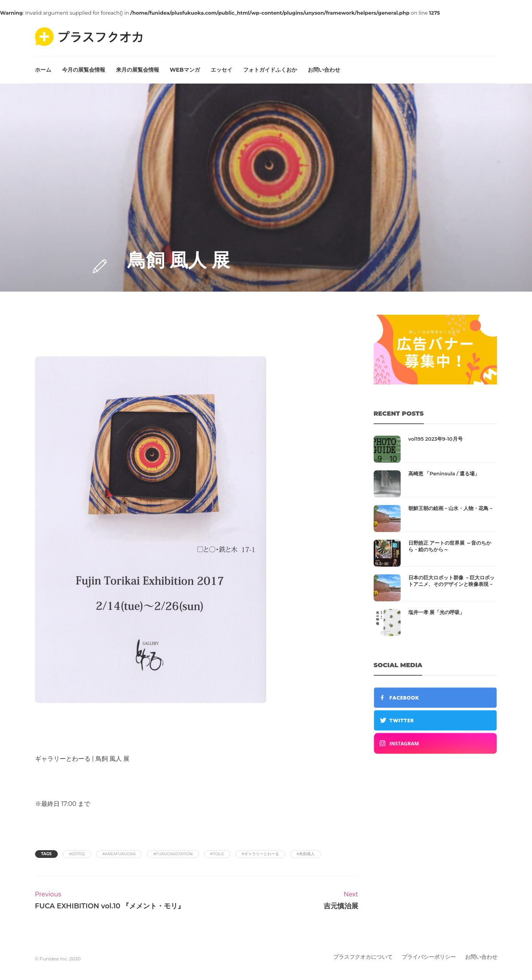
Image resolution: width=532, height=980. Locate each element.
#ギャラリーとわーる (260, 854)
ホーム (43, 70)
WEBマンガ (185, 70)
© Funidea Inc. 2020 (58, 959)
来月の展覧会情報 (138, 70)
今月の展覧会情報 (84, 70)
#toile (217, 854)
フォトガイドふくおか (270, 70)
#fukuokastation (173, 854)
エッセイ (222, 70)
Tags (46, 854)
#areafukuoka (119, 854)
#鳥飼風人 (306, 854)
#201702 (77, 854)
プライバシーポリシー (429, 957)
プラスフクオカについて (363, 957)
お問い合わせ (324, 70)
